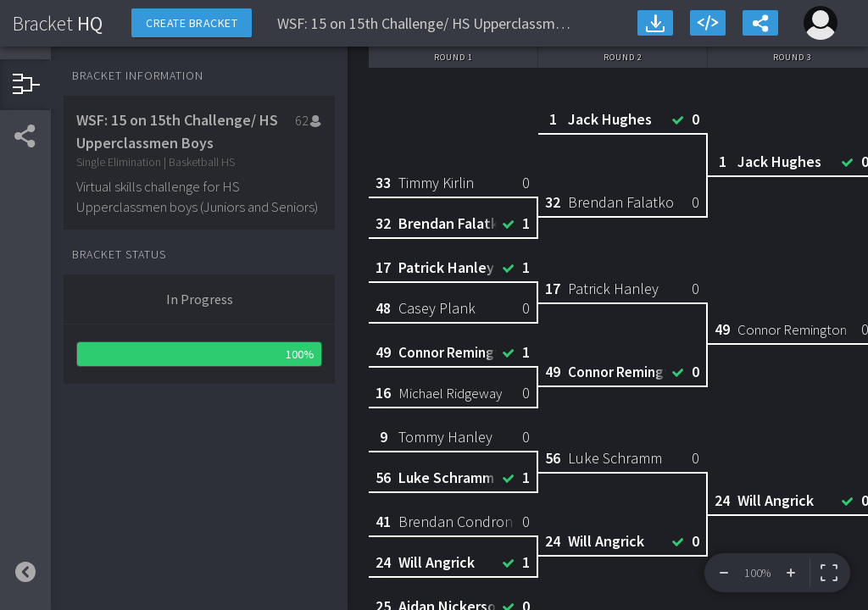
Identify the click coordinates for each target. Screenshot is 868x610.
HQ (58, 23)
